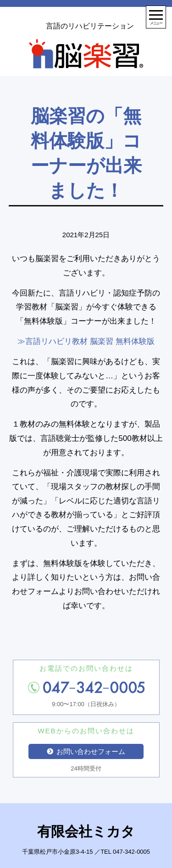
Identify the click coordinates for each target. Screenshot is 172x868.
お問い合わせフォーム (86, 751)
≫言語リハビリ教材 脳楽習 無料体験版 (86, 341)
